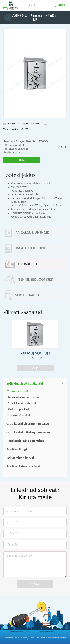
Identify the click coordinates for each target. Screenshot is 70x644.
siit (42, 640)
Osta (22, 160)
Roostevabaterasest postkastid (25, 398)
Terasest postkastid (18, 392)
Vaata (35, 368)
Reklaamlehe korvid (20, 458)
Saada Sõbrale (32, 124)
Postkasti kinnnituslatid (23, 466)
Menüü (60, 6)
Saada (35, 584)
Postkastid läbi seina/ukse (25, 441)
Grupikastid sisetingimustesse (28, 424)
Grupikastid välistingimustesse (28, 432)
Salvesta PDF (11, 124)
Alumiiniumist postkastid (22, 404)
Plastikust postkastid (19, 410)
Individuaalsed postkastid (25, 384)
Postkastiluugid (17, 449)
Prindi (49, 124)
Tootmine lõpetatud (19, 415)
